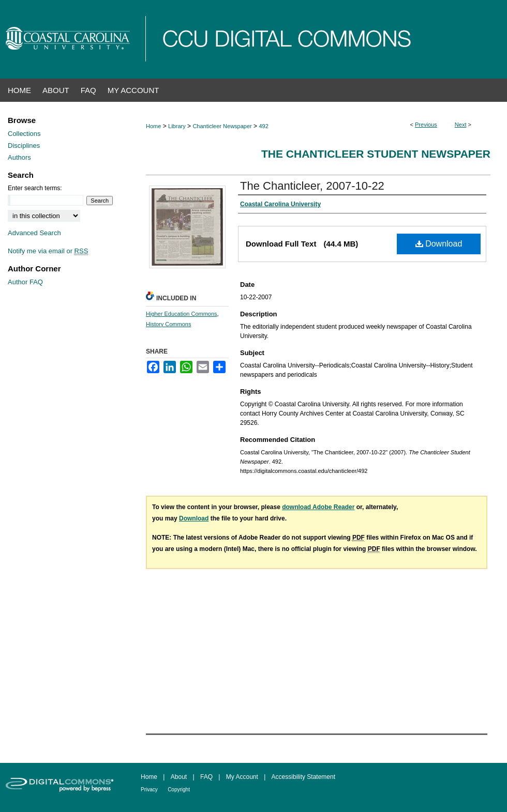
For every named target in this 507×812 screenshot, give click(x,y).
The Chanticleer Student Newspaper (376, 154)
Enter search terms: (35, 188)
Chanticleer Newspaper (222, 126)
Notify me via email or (48, 251)
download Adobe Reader (318, 507)
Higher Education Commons (182, 314)
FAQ (206, 777)
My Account (242, 777)
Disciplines (24, 145)
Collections (24, 134)
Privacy (149, 790)
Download (439, 244)
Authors (19, 157)
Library (177, 126)
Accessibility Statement (303, 777)
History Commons (168, 324)
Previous (426, 125)
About (179, 777)
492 (263, 126)
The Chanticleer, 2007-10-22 (312, 186)
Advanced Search (34, 233)
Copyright (179, 790)
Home (153, 126)
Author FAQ (25, 282)
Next (461, 125)
